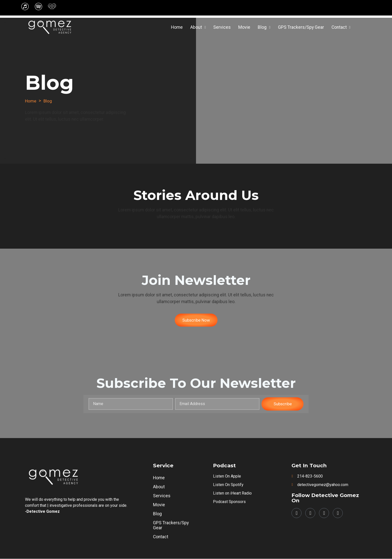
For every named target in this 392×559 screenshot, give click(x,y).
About (198, 27)
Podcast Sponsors (229, 502)
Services (222, 27)
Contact (341, 27)
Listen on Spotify (228, 485)
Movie (244, 27)
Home (177, 27)
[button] (198, 27)
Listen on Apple (227, 476)
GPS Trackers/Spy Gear (301, 27)
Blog (264, 27)
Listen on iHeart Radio (232, 493)
